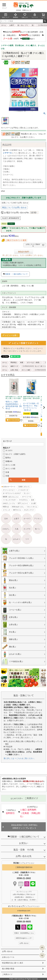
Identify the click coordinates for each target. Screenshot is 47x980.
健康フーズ (14, 366)
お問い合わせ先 (24, 856)
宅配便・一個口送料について (16, 274)
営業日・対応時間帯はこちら (24, 933)
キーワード (7, 441)
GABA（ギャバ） (24, 487)
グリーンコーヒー (9, 490)
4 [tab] (20, 689)
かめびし (6, 529)
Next (43, 679)
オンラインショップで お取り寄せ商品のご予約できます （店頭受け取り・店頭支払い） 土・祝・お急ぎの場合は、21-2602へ (24, 896)
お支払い (24, 843)
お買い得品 (14, 370)
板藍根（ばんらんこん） (11, 497)
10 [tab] (31, 689)
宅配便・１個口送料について (24, 837)
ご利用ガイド (7, 974)
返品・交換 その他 (24, 850)
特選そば (6, 507)
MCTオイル (17, 510)
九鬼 (17, 529)
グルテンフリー (29, 510)
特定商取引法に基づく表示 (13, 963)
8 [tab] (27, 689)
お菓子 (12, 25)
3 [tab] (18, 689)
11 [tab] (32, 689)
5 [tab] (22, 689)
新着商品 (16, 16)
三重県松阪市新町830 (24, 867)
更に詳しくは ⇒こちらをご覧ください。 (20, 758)
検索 (45, 21)
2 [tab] (17, 689)
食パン (38, 529)
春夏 (22, 362)
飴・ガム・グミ (23, 25)
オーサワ (27, 519)
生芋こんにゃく (23, 503)
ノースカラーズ (23, 490)
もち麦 (33, 503)
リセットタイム (32, 507)
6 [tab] (24, 689)
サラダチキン (24, 500)
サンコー (27, 493)
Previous (4, 679)
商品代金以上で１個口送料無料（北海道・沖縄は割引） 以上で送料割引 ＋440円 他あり (23, 35)
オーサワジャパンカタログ (12, 493)
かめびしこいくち (9, 503)
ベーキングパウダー (10, 500)
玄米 (33, 500)
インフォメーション (24, 906)
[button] (3, 408)
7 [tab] (25, 689)
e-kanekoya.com (24, 911)
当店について (6, 16)
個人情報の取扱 (8, 969)
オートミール (27, 497)
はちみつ (17, 539)
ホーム (4, 25)
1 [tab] (15, 689)
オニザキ (27, 529)
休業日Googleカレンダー (24, 938)
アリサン (38, 519)
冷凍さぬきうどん (18, 507)
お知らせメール (8, 957)
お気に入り (25, 16)
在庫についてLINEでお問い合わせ (15, 203)
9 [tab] (29, 689)
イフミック (7, 510)
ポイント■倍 (26, 370)
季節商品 (14, 362)
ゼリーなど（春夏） (34, 362)
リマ (27, 539)
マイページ (35, 16)
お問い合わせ (7, 951)
